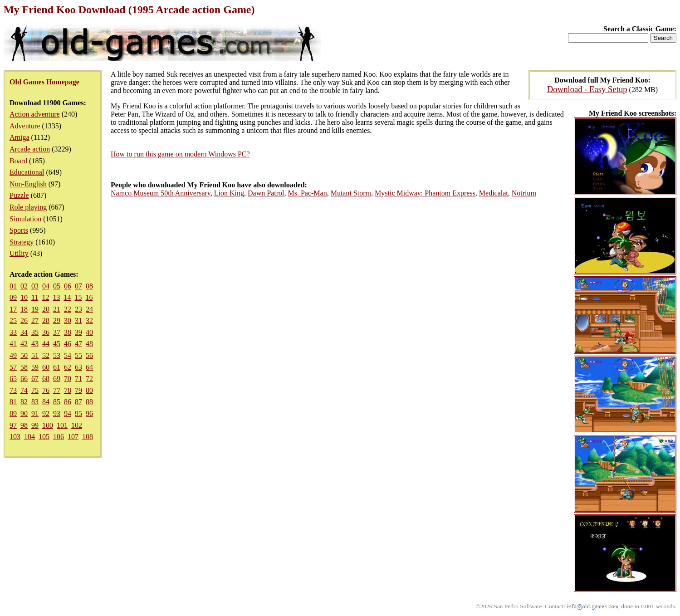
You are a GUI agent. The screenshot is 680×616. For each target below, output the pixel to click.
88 (89, 402)
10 (24, 297)
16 (89, 297)
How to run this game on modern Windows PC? (180, 154)
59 (35, 367)
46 (68, 344)
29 (57, 320)
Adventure (25, 126)
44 (46, 344)
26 (24, 320)
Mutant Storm (351, 193)
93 (57, 413)
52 (46, 355)
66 (24, 379)
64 (89, 367)
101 (62, 425)
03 (35, 286)
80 (89, 390)
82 (24, 402)
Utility (19, 253)
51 (35, 355)
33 (13, 332)
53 (57, 355)
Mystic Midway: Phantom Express (425, 193)
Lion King (229, 193)
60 (46, 367)
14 (67, 297)
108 (88, 437)
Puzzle (19, 195)
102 (77, 425)
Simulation (25, 219)
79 (78, 390)
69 (57, 379)
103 (15, 437)
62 (68, 367)
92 (46, 413)
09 (13, 297)
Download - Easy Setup (587, 89)
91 (35, 413)
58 (24, 367)
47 (78, 344)
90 (24, 413)
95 (78, 413)
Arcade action (30, 149)
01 (13, 286)
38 (68, 332)
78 (68, 390)
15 (78, 297)
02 (24, 286)
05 (57, 286)
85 (57, 402)
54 (68, 355)
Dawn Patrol (266, 193)
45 (57, 344)
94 (68, 413)
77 (57, 390)
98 (24, 425)
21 (57, 309)
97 (13, 425)
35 (35, 332)
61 (57, 367)
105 (44, 437)
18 (24, 309)
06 (68, 286)
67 (35, 379)
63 (78, 367)
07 (78, 286)
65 (13, 379)
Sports (19, 230)
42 (24, 344)
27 (35, 320)
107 (73, 437)
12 (45, 297)
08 (89, 286)
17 (13, 309)
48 (89, 344)
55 (78, 355)
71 (78, 379)
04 (46, 286)
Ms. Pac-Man (307, 193)
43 (35, 344)
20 (46, 309)
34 (24, 332)
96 (89, 413)
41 (13, 344)
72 (89, 379)
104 (29, 437)
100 (48, 425)
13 (56, 297)
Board (18, 161)
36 (46, 332)
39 (78, 332)
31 (78, 320)
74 (24, 390)
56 (89, 355)
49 (13, 355)
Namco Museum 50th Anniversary (161, 193)
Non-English (28, 184)
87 (78, 402)
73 (13, 390)
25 (13, 320)
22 (68, 309)
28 (46, 320)
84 (46, 402)
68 (46, 379)
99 (35, 425)
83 (35, 402)
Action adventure (35, 114)
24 (89, 309)
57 (13, 367)
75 (35, 390)
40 (89, 332)
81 (13, 402)
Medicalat (494, 193)
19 (35, 309)
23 (78, 309)
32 (89, 320)
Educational (27, 172)
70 (68, 379)
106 (59, 437)
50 (24, 355)
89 (13, 413)
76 (46, 390)
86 (68, 402)
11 (35, 297)
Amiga (20, 137)
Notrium (524, 193)
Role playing (28, 207)
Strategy (22, 242)
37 (57, 332)
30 (68, 320)
